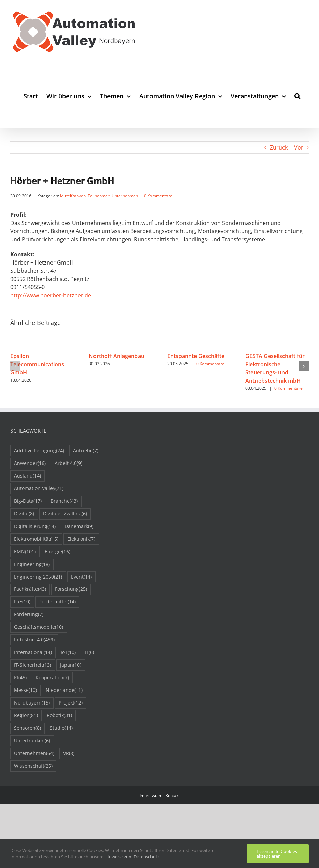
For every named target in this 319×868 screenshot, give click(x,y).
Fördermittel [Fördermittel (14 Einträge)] (57, 602)
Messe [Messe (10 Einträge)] (25, 690)
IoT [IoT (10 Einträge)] (68, 652)
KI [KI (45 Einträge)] (20, 678)
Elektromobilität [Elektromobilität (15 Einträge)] (36, 539)
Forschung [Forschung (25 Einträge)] (71, 589)
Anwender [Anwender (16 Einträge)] (30, 463)
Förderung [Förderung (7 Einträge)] (29, 615)
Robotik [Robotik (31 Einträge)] (59, 716)
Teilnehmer (99, 196)
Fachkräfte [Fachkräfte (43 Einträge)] (30, 589)
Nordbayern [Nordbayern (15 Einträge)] (32, 703)
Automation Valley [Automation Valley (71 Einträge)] (39, 489)
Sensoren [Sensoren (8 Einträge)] (27, 728)
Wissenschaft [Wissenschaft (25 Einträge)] (33, 766)
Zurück (279, 147)
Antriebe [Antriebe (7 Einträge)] (86, 451)
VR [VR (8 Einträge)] (69, 753)
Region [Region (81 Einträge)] (26, 716)
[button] (297, 96)
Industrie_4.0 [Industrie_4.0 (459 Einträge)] (34, 640)
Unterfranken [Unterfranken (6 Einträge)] (32, 741)
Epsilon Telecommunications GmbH (37, 364)
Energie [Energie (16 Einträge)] (57, 552)
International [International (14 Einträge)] (33, 652)
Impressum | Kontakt (160, 795)
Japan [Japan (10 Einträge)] (71, 665)
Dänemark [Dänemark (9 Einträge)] (79, 527)
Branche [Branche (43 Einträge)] (64, 501)
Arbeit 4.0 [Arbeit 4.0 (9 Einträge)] (68, 463)
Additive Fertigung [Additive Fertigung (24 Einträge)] (39, 451)
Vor (299, 147)
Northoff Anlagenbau (117, 356)
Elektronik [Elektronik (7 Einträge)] (81, 539)
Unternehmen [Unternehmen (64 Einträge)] (34, 753)
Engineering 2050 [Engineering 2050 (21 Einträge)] (38, 577)
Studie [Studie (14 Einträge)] (61, 728)
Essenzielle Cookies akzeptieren (277, 854)
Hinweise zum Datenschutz (132, 857)
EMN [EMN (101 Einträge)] (25, 552)
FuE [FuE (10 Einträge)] (22, 602)
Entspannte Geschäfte (196, 356)
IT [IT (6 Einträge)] (89, 652)
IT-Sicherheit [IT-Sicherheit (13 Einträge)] (33, 665)
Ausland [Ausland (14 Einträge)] (27, 476)
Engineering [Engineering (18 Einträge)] (32, 564)
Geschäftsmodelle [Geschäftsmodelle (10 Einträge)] (39, 627)
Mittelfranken (73, 196)
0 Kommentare (158, 196)
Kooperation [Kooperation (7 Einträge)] (52, 678)
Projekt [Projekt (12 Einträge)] (71, 703)
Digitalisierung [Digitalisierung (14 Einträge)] (35, 527)
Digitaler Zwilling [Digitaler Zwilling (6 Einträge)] (65, 514)
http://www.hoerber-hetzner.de (51, 295)
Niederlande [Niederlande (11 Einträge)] (64, 690)
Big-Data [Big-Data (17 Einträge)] (28, 501)
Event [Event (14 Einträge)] (81, 577)
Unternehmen (125, 196)
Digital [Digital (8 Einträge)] (24, 514)
